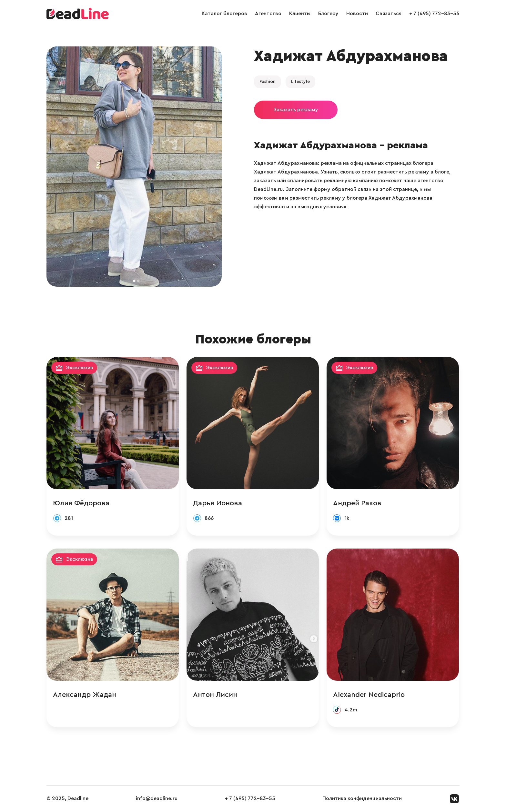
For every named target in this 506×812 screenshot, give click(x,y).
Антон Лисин (215, 695)
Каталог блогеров (224, 14)
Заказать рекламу (296, 110)
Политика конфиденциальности (362, 798)
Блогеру (328, 14)
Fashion (268, 82)
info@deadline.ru (157, 798)
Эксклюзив (80, 368)
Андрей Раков (357, 503)
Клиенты (300, 14)
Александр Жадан (85, 695)
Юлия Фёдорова (81, 503)
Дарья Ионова (218, 503)
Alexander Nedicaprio (369, 695)
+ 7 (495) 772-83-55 (434, 14)
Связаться (389, 14)
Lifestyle (300, 82)
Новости (357, 14)
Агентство (268, 14)
